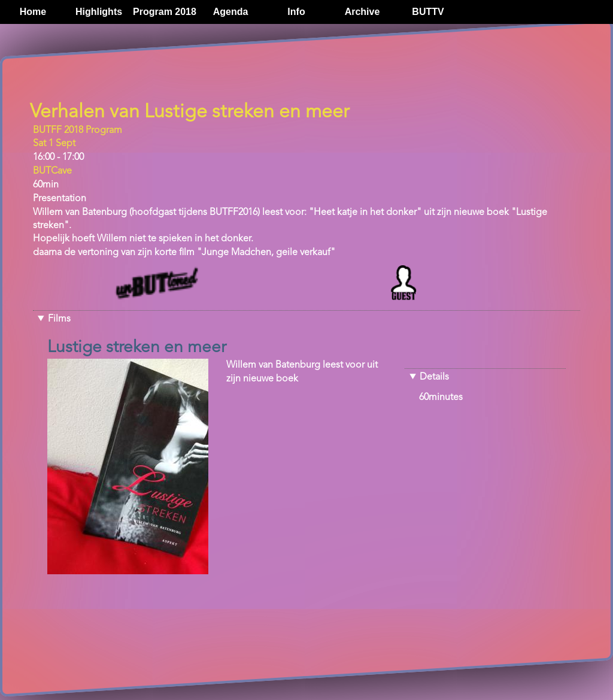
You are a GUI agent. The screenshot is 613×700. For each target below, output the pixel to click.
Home (33, 12)
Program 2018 (165, 12)
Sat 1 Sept (54, 144)
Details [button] (434, 377)
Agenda (231, 12)
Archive (362, 12)
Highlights (99, 12)
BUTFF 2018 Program (78, 131)
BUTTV (428, 12)
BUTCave (52, 171)
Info (296, 12)
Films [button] (59, 319)
